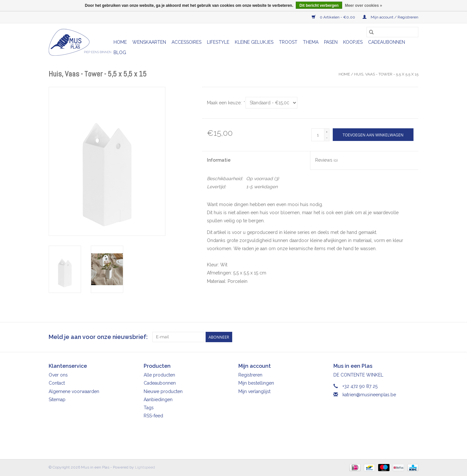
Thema (311, 42)
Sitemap (57, 400)
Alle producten (159, 375)
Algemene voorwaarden (74, 391)
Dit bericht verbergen (319, 6)
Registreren (250, 375)
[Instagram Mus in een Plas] (413, 337)
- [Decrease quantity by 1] (327, 138)
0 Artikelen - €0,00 (334, 17)
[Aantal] (318, 135)
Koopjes (353, 42)
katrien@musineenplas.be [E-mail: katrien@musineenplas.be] (369, 395)
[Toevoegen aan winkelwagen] (373, 135)
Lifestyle (218, 42)
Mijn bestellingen (256, 383)
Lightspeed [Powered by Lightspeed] (145, 467)
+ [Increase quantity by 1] (327, 132)
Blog (120, 52)
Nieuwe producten (163, 391)
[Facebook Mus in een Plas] (401, 337)
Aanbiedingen (158, 400)
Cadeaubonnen (387, 42)
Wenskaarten (149, 42)
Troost (288, 42)
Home (120, 42)
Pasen (331, 42)
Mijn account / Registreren (390, 17)
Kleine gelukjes (254, 42)
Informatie (219, 160)
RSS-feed (153, 416)
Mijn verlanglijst (254, 391)
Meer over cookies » (363, 6)
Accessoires (186, 42)
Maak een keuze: (226, 103)
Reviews (326, 160)
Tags (149, 408)
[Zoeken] (392, 32)
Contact (57, 383)
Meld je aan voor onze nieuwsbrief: (98, 337)
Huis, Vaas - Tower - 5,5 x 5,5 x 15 (386, 74)
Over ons (58, 375)
